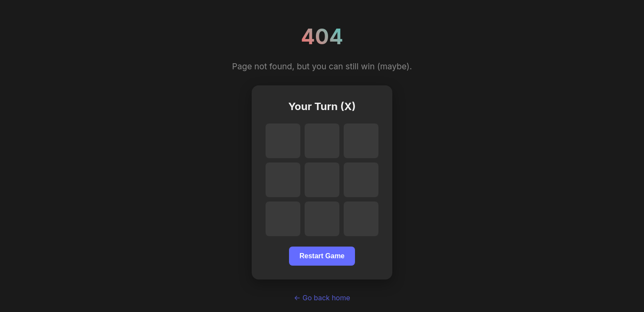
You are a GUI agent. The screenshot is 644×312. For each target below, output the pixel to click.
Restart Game (322, 256)
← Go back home (322, 298)
